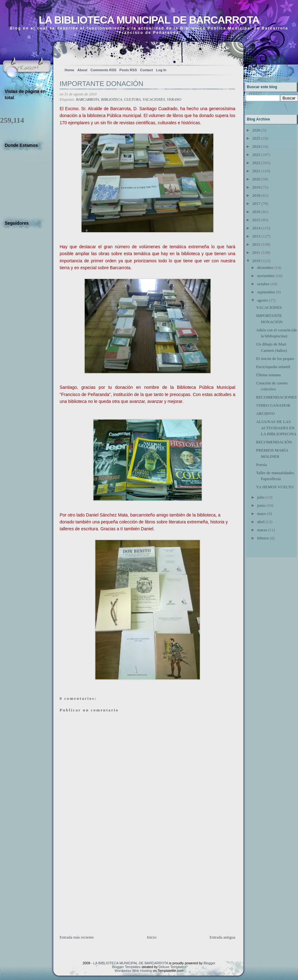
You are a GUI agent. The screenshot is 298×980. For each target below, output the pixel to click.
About (82, 70)
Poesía (261, 465)
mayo (262, 514)
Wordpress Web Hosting (133, 971)
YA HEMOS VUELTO (275, 487)
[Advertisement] (107, 890)
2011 (256, 252)
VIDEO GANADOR (273, 405)
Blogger (210, 963)
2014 (256, 228)
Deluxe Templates (172, 967)
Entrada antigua (222, 937)
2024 (256, 146)
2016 (256, 212)
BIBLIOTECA (112, 99)
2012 (256, 244)
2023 (256, 155)
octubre (263, 284)
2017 (256, 203)
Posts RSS (128, 70)
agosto (263, 300)
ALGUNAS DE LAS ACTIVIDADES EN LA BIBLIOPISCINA (276, 428)
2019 (256, 187)
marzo (262, 530)
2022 (256, 163)
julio (261, 497)
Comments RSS (103, 70)
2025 (256, 138)
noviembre (266, 276)
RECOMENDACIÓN (274, 442)
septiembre (266, 292)
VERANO (174, 99)
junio (261, 505)
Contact (147, 70)
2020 (256, 179)
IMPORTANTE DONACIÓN (101, 84)
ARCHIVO (265, 413)
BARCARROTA (88, 99)
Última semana (268, 375)
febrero (263, 538)
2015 (256, 220)
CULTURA (132, 99)
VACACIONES (154, 99)
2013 (256, 236)
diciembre (265, 268)
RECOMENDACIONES (276, 397)
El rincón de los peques (275, 359)
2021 (256, 171)
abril (261, 522)
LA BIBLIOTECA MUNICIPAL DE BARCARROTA (149, 20)
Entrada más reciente (77, 937)
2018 (256, 195)
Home (69, 70)
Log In (161, 70)
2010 (256, 261)
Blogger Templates (126, 967)
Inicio (152, 937)
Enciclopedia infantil (273, 367)
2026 (256, 130)
